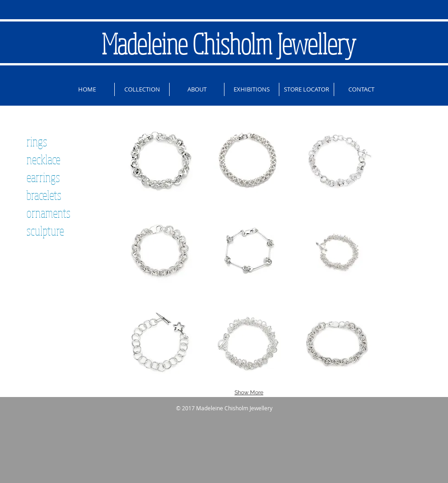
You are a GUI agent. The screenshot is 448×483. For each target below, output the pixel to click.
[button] (160, 160)
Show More (249, 392)
